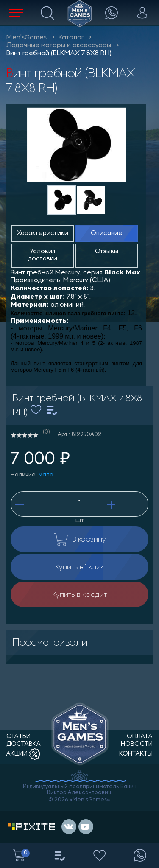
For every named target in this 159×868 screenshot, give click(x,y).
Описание (107, 234)
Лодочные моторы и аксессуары (59, 45)
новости (137, 744)
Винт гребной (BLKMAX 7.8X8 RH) (59, 53)
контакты (136, 754)
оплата (140, 737)
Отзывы (107, 252)
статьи (18, 737)
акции (23, 754)
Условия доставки (43, 255)
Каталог (71, 38)
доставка (24, 744)
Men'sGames (26, 38)
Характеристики (43, 234)
